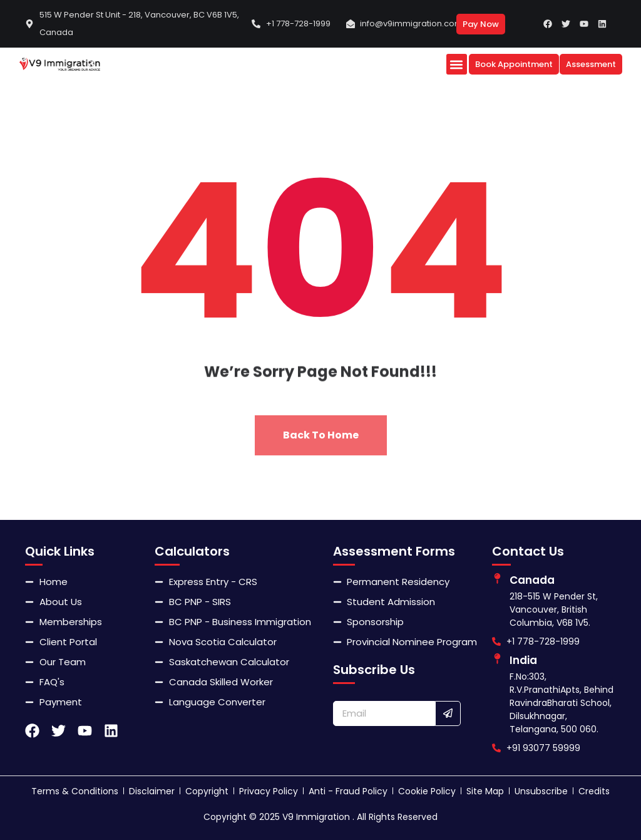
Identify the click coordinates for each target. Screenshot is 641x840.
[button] (457, 64)
